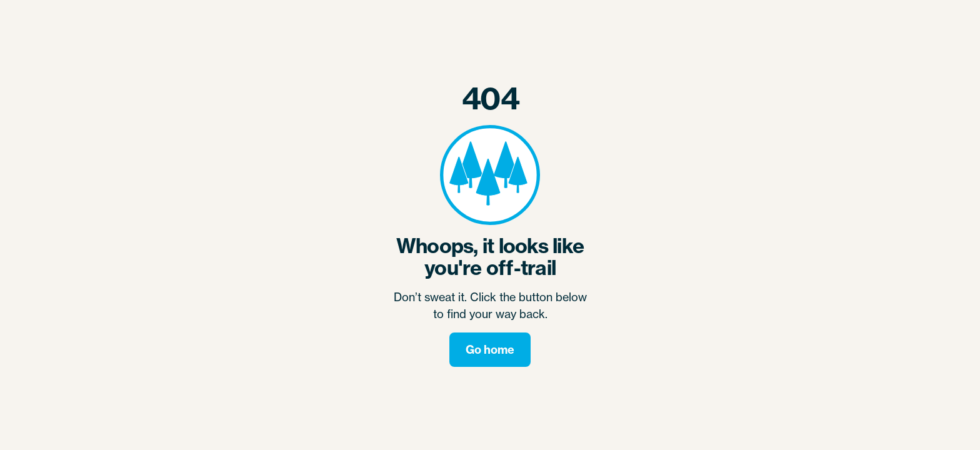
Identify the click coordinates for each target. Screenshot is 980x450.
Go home (490, 350)
